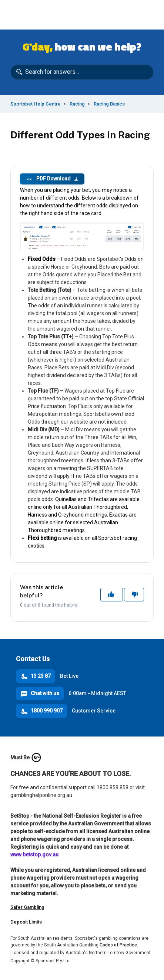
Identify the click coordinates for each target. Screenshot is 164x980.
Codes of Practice (118, 945)
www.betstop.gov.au (34, 855)
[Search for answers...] (82, 72)
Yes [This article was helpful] (112, 594)
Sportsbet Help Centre (36, 104)
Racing (77, 104)
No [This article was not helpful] (134, 594)
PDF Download (52, 179)
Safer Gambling (27, 907)
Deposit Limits (26, 922)
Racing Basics (109, 104)
